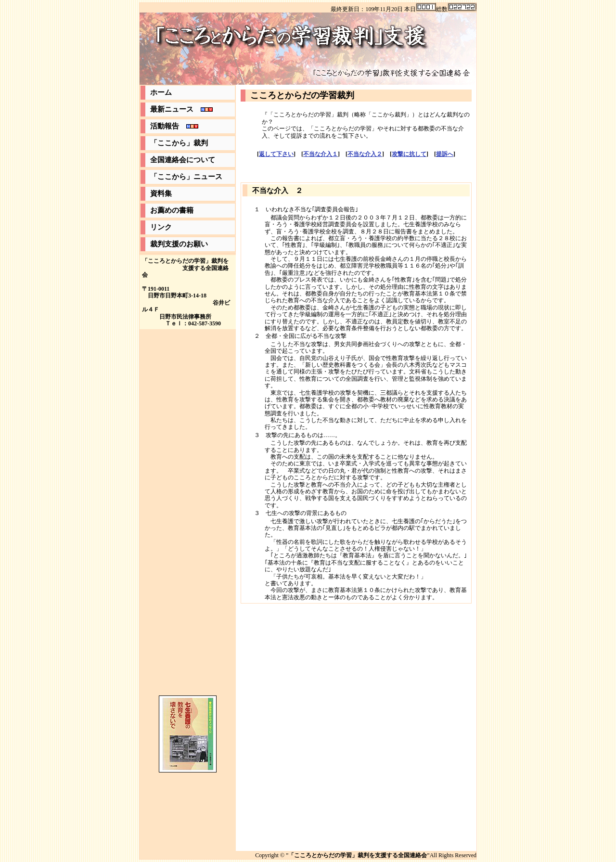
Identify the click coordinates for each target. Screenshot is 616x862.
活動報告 (174, 126)
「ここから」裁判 (179, 143)
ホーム (161, 92)
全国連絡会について (183, 160)
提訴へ (445, 154)
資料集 (161, 193)
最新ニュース (181, 109)
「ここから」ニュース (186, 177)
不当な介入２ (365, 154)
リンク (161, 227)
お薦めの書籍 (172, 210)
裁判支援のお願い (179, 244)
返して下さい (276, 154)
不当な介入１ (321, 154)
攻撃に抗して (409, 154)
